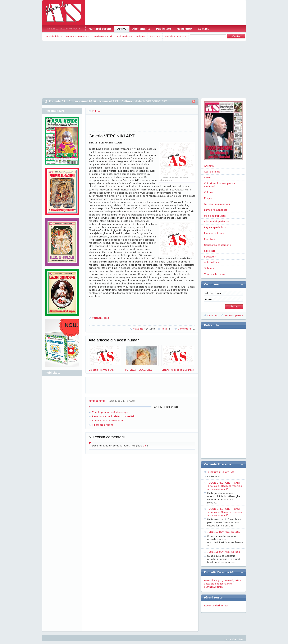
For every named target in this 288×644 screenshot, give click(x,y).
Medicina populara (175, 36)
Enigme (141, 36)
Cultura (127, 101)
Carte (207, 177)
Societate (210, 251)
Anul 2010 (89, 101)
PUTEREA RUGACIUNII (142, 358)
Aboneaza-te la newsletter (108, 420)
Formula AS (57, 101)
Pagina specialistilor (216, 227)
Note (166, 329)
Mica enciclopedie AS (217, 221)
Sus (241, 639)
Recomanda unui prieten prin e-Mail (113, 416)
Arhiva (122, 29)
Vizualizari (144, 329)
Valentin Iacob (101, 318)
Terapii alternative (215, 274)
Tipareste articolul (103, 425)
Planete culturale (214, 233)
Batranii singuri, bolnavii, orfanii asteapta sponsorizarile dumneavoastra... (223, 584)
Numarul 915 (109, 101)
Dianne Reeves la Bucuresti (178, 358)
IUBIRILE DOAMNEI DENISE (224, 532)
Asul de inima (54, 36)
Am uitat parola (234, 315)
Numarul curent (100, 29)
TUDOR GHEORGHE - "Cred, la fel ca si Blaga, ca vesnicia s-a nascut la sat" (225, 486)
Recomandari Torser (216, 605)
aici (145, 446)
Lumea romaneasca (78, 36)
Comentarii (186, 329)
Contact (203, 29)
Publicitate (163, 29)
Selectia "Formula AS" (105, 358)
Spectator (210, 257)
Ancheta (209, 166)
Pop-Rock (210, 239)
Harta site (230, 639)
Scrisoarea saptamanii (217, 245)
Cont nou (213, 315)
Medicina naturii (103, 36)
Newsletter (184, 29)
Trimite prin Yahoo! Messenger (110, 412)
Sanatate (155, 36)
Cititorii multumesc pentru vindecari (220, 185)
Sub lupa (209, 268)
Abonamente (141, 29)
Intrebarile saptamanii (217, 204)
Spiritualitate (124, 36)
